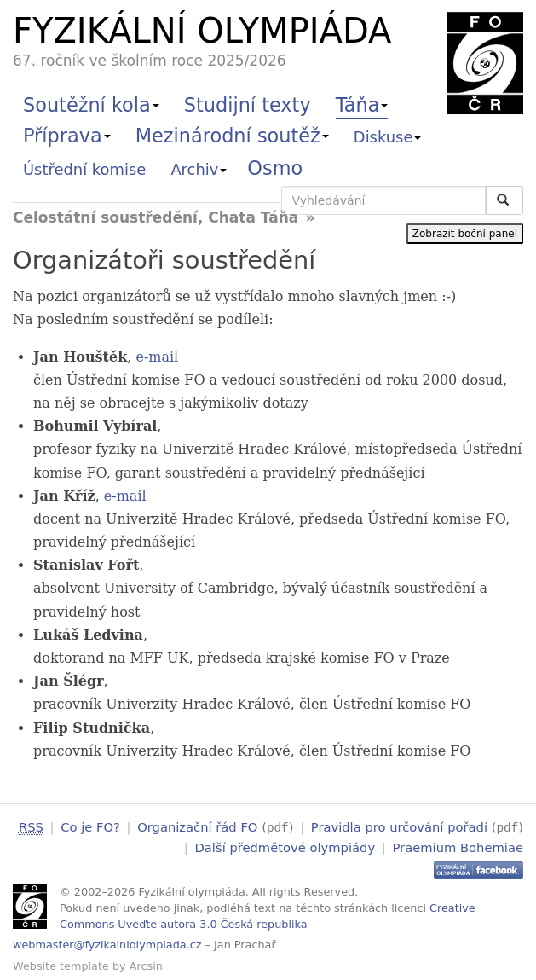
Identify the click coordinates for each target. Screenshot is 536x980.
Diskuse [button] (388, 137)
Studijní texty (248, 105)
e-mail (157, 357)
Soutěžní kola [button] (91, 105)
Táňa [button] (362, 105)
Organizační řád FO (197, 827)
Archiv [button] (199, 169)
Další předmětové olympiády (285, 846)
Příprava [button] (67, 136)
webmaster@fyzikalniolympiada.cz (107, 944)
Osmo (275, 168)
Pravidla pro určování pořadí (399, 827)
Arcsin (146, 964)
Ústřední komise (84, 169)
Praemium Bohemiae (458, 846)
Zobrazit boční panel (465, 234)
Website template (61, 964)
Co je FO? (90, 827)
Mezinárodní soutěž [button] (232, 136)
